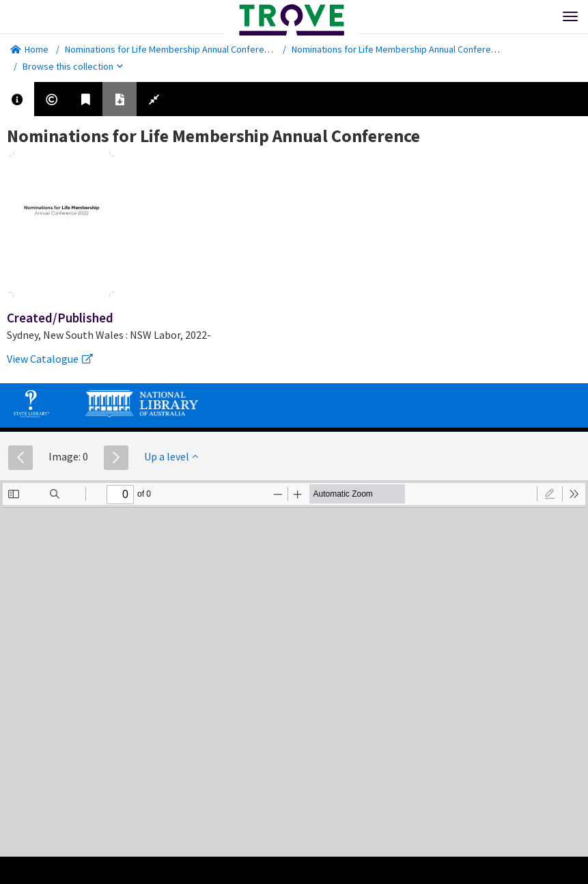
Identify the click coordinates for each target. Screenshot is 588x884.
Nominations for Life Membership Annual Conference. (173, 49)
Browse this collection (73, 66)
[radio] (550, 494)
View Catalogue (50, 359)
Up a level (171, 456)
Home (29, 49)
